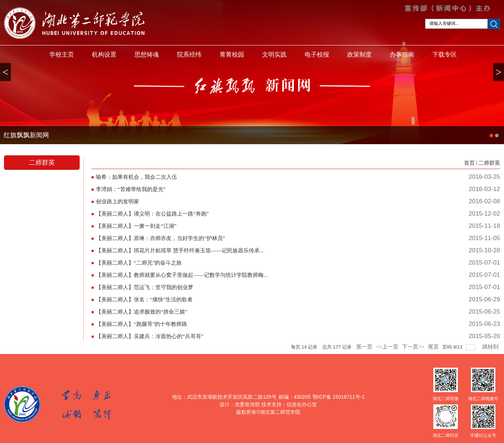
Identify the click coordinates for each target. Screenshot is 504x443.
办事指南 (402, 55)
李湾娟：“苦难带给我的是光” (131, 189)
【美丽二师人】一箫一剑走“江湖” (136, 226)
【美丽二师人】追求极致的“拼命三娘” (142, 312)
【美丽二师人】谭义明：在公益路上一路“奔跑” (152, 214)
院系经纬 (189, 55)
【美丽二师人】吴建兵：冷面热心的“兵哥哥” (150, 336)
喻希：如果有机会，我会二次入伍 (136, 177)
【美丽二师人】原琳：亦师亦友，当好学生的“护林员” (160, 238)
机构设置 (104, 55)
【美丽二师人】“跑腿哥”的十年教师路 (142, 324)
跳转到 (491, 347)
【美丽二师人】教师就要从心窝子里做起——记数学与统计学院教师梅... (182, 275)
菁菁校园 (232, 55)
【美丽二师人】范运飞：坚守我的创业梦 (145, 287)
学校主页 (62, 55)
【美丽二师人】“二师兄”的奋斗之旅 (139, 263)
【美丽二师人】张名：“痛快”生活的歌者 (144, 300)
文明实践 (274, 55)
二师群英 (489, 163)
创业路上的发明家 (118, 201)
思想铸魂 (147, 55)
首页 (469, 163)
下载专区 (445, 55)
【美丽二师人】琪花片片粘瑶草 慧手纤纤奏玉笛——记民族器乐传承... (180, 251)
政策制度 (359, 55)
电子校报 (317, 55)
